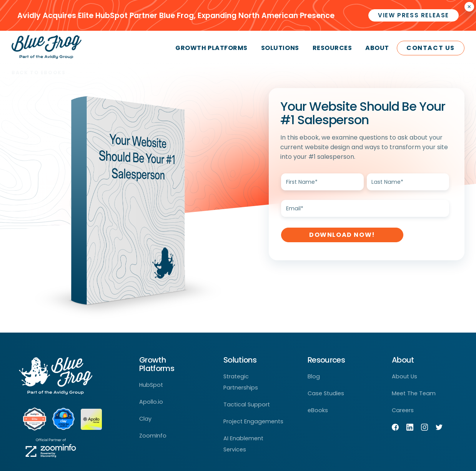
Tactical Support (247, 404)
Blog (314, 376)
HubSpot (151, 385)
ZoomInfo (153, 436)
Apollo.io (151, 402)
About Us (404, 376)
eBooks (318, 410)
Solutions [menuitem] (280, 48)
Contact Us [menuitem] (431, 48)
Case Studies (326, 393)
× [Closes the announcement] (469, 7)
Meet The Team (414, 393)
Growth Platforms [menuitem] (211, 48)
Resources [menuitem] (332, 48)
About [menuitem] (377, 48)
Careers (403, 410)
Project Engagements (253, 421)
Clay (145, 419)
